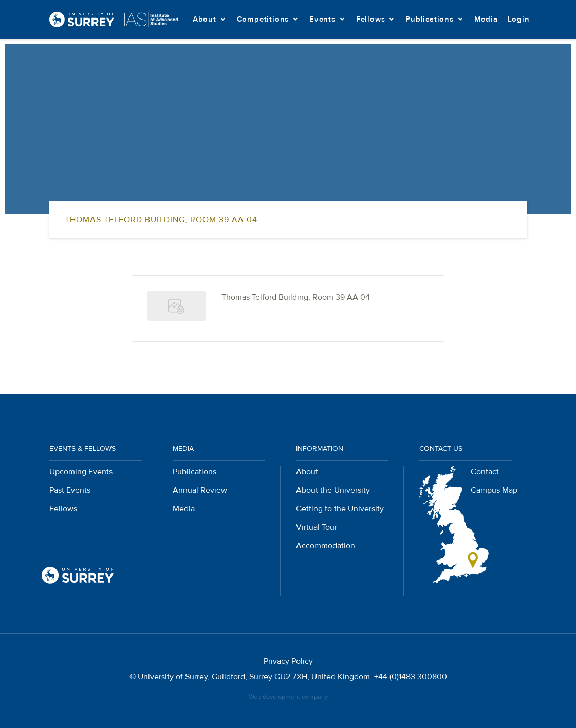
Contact (485, 472)
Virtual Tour (317, 527)
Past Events (70, 490)
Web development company (288, 697)
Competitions (263, 19)
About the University (333, 490)
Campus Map (494, 490)
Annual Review (200, 490)
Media (486, 19)
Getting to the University (340, 509)
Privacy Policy (288, 661)
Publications (430, 19)
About (205, 19)
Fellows (371, 19)
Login (519, 19)
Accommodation (326, 546)
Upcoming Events (81, 472)
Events (322, 19)
